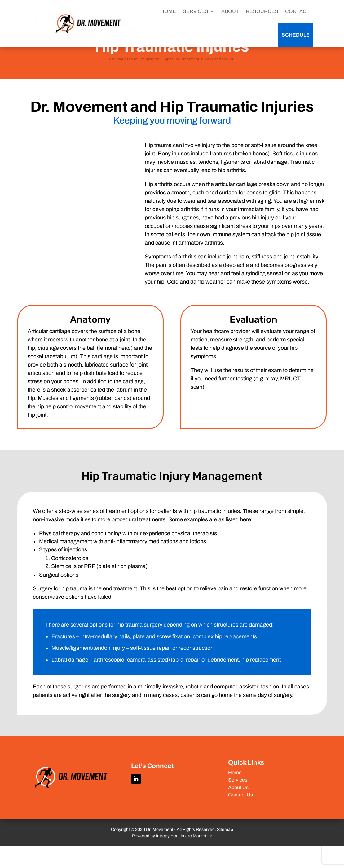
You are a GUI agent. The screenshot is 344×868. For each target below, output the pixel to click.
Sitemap (225, 851)
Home (235, 794)
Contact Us (240, 817)
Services (238, 802)
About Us (238, 809)
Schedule (296, 35)
